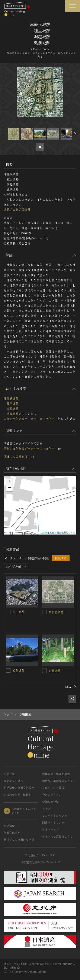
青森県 (26, 210)
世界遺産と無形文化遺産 (19, 788)
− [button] (9, 488)
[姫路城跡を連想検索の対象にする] (8, 670)
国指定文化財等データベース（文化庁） (31, 419)
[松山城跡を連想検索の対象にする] (8, 612)
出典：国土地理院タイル (62, 533)
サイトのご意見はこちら (57, 836)
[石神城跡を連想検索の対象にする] (44, 671)
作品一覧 (9, 774)
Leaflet (44, 533)
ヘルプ (46, 809)
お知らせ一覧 (51, 802)
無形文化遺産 (12, 833)
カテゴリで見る (13, 781)
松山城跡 (19, 612)
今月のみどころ (52, 795)
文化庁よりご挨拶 (53, 788)
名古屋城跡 (56, 612)
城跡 (7, 210)
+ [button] (9, 482)
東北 (15, 210)
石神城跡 (55, 671)
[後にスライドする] (74, 134)
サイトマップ (51, 829)
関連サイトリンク (53, 823)
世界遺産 (9, 826)
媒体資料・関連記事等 (56, 774)
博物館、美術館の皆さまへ (59, 781)
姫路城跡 (19, 670)
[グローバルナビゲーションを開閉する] (73, 6)
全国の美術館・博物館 (17, 795)
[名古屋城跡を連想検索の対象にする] (44, 612)
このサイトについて (55, 815)
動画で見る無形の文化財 (19, 840)
